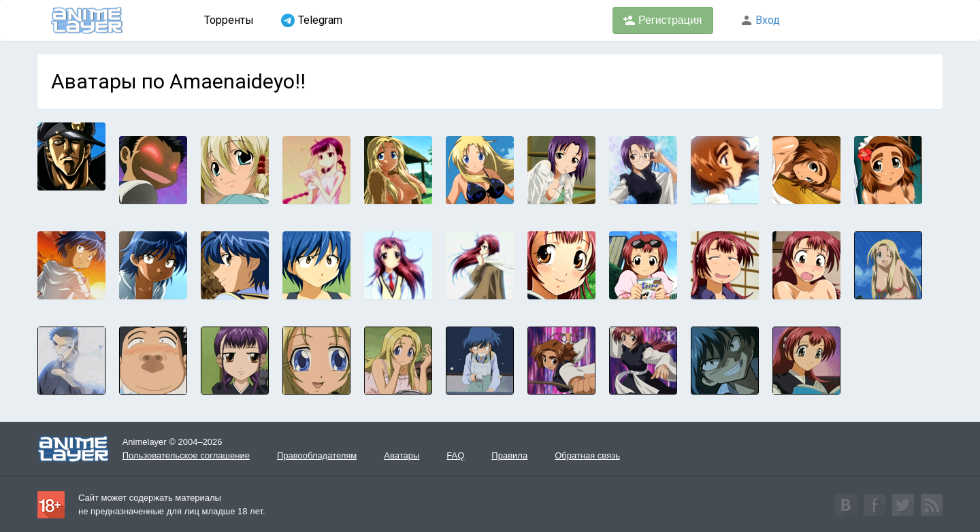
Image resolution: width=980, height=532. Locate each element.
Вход (760, 20)
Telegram (312, 20)
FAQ (455, 455)
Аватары (402, 455)
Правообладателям (317, 455)
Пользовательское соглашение (186, 455)
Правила (509, 455)
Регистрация (663, 20)
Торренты (229, 20)
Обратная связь (587, 455)
